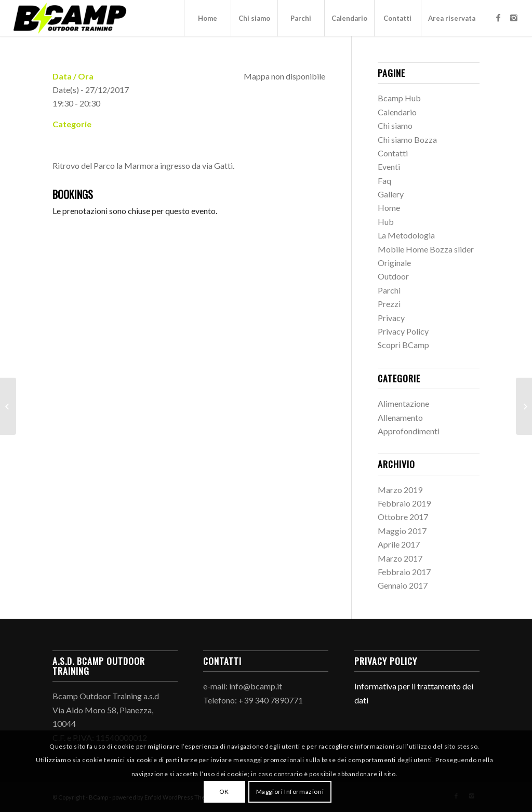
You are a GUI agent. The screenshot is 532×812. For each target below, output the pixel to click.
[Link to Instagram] (514, 18)
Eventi (389, 167)
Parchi (389, 290)
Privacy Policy (403, 331)
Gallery (391, 194)
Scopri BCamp (403, 345)
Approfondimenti (409, 431)
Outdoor (393, 276)
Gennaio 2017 (403, 585)
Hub (386, 222)
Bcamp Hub (399, 98)
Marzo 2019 (400, 490)
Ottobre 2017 (403, 517)
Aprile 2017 (399, 544)
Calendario (397, 112)
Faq (384, 181)
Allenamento (400, 417)
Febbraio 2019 (404, 503)
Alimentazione (403, 403)
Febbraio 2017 (404, 572)
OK (224, 791)
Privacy (391, 318)
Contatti (393, 153)
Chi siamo (395, 125)
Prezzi (389, 304)
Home (389, 208)
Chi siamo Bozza (407, 139)
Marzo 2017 (400, 558)
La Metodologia (406, 235)
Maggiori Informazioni (290, 791)
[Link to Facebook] (498, 18)
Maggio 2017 (402, 531)
